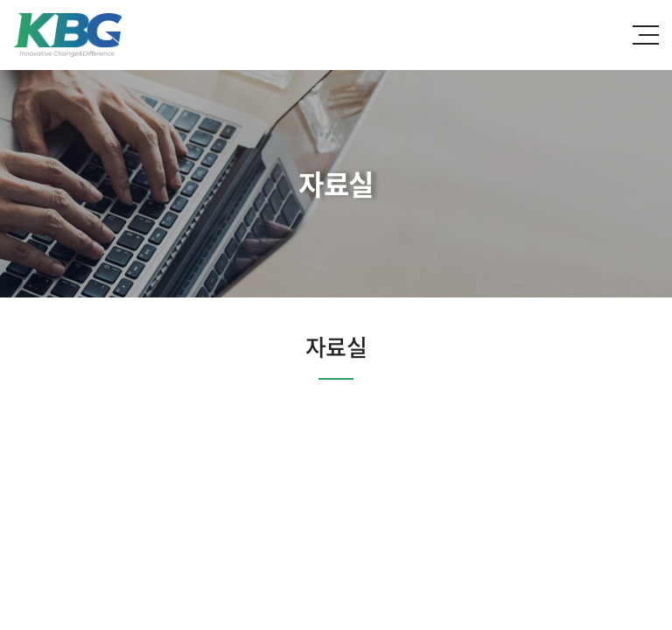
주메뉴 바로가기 (0, 0)
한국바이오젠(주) (67, 35)
